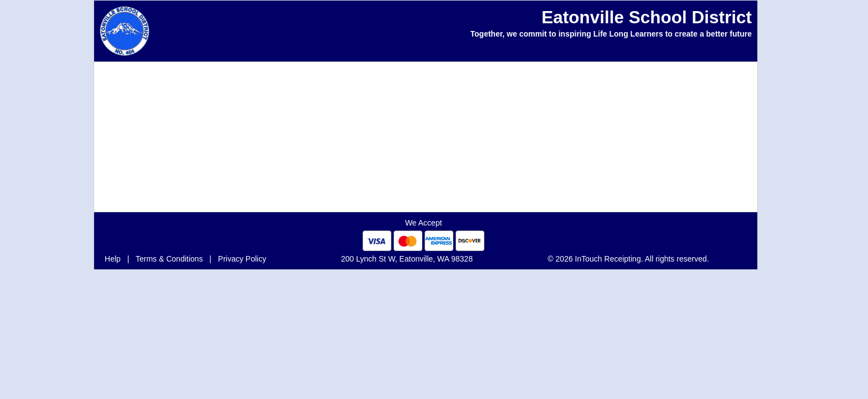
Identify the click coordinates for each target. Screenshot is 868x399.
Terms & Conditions (169, 259)
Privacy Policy (242, 259)
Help (113, 259)
